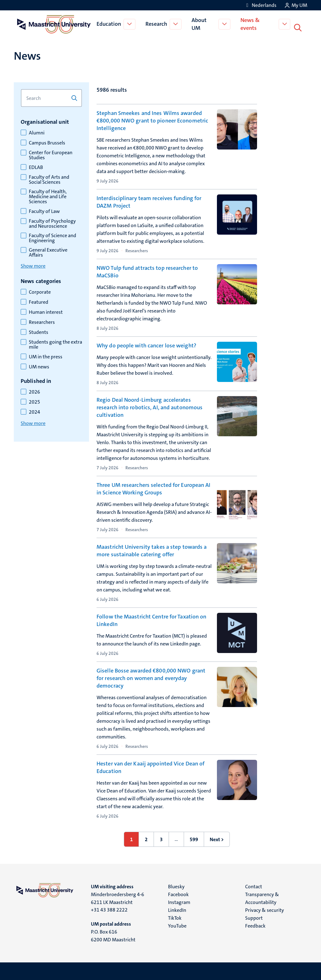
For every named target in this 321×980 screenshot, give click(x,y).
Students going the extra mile (55, 343)
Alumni (37, 131)
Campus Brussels (47, 141)
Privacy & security (265, 909)
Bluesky (176, 885)
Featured (39, 301)
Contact (254, 885)
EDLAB (36, 166)
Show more (33, 264)
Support (254, 916)
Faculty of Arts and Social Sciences (49, 178)
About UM (200, 23)
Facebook (178, 893)
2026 (34, 390)
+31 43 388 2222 (109, 908)
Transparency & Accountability (262, 897)
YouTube (177, 924)
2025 (34, 400)
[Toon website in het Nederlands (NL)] (260, 5)
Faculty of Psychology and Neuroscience (52, 222)
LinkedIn (177, 909)
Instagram (179, 901)
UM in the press (46, 355)
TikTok (175, 916)
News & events (251, 23)
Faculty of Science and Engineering (53, 237)
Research (157, 23)
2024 (34, 411)
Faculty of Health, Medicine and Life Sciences (48, 195)
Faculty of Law (44, 210)
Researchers (42, 321)
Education (109, 23)
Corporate (40, 291)
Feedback (255, 924)
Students (39, 331)
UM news (39, 365)
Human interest (46, 311)
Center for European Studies (51, 154)
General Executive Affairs (48, 251)
